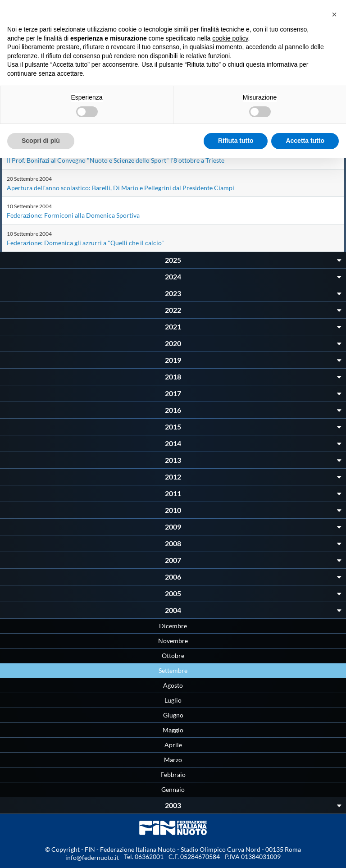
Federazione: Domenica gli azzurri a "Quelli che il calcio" (85, 243)
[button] (334, 14)
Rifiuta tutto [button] (236, 141)
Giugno (173, 715)
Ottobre (173, 656)
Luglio (173, 700)
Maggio (173, 730)
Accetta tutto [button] (305, 141)
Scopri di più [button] (41, 141)
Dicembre (173, 626)
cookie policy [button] (230, 38)
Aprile (173, 745)
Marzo (173, 760)
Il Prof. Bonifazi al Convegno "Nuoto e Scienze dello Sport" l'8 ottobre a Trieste (116, 160)
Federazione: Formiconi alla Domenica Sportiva (73, 215)
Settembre (173, 670)
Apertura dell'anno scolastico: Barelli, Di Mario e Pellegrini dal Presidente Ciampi (121, 188)
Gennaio (173, 789)
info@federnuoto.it (92, 857)
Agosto (173, 685)
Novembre (173, 641)
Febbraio (173, 774)
